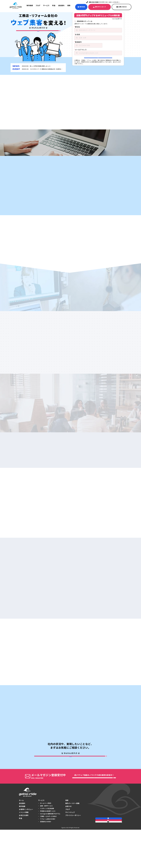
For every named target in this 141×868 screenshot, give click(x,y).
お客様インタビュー (26, 848)
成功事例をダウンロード (38, 32)
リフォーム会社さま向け (48, 857)
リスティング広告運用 (47, 847)
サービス (46, 6)
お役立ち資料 (24, 854)
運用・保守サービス (46, 844)
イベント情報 (24, 851)
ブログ (38, 6)
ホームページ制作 (46, 842)
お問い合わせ (122, 7)
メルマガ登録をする (94, 814)
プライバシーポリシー (73, 854)
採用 (69, 6)
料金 (54, 6)
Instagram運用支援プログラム (50, 852)
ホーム (21, 839)
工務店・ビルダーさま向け (48, 855)
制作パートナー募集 (72, 842)
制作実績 (30, 6)
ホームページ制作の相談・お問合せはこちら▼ (38, 38)
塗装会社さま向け (46, 860)
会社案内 (61, 6)
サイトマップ (70, 851)
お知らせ (68, 845)
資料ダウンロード (100, 7)
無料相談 (81, 7)
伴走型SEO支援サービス (48, 849)
